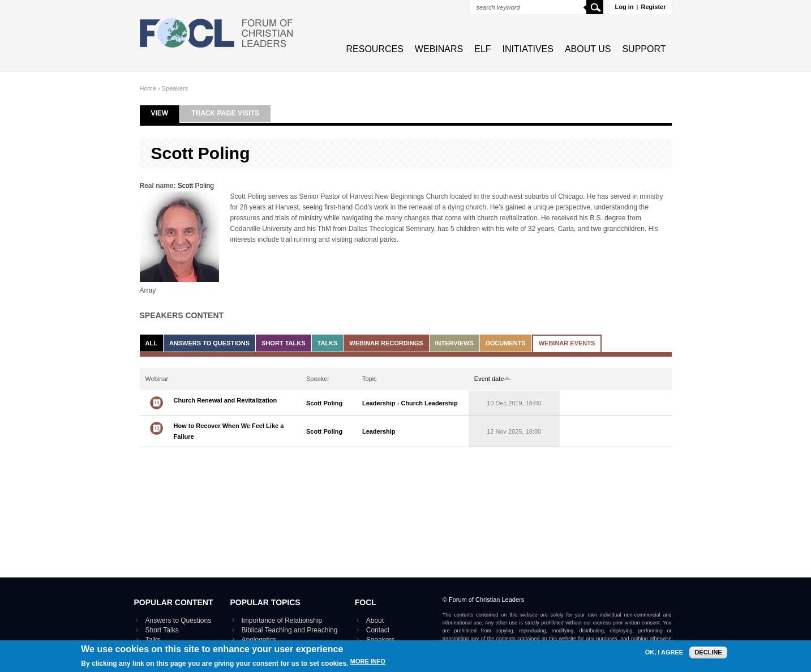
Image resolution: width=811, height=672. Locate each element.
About (375, 620)
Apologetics (259, 640)
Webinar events (567, 343)
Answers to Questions (209, 343)
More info (368, 663)
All (151, 343)
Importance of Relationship (282, 620)
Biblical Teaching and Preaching (290, 630)
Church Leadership (429, 403)
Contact (378, 630)
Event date (493, 379)
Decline (708, 654)
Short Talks (283, 343)
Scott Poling (196, 186)
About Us (588, 49)
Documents (506, 343)
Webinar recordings (386, 343)
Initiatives (528, 49)
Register (653, 7)
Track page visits (225, 113)
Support (644, 49)
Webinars (439, 49)
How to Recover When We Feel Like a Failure (229, 431)
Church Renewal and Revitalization (226, 400)
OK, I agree (664, 654)
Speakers (175, 88)
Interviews (454, 343)
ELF (482, 49)
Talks (328, 343)
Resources (375, 49)
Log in (624, 7)
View (166, 113)
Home (148, 88)
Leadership (379, 403)
